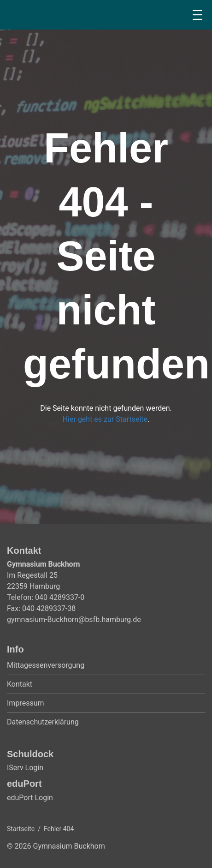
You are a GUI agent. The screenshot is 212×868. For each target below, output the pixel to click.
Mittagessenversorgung (46, 665)
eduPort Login (30, 798)
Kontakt (20, 684)
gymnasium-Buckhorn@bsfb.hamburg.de (74, 620)
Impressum (26, 703)
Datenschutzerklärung (43, 722)
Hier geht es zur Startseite (105, 419)
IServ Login (25, 768)
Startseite (21, 829)
